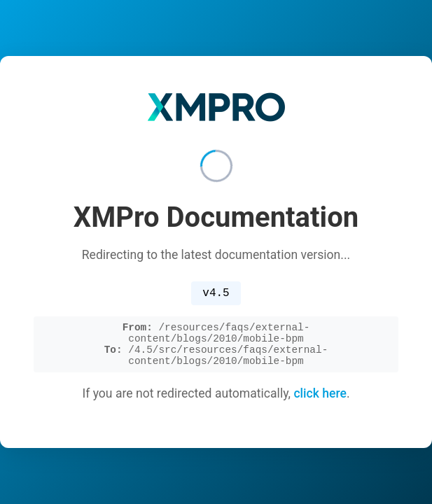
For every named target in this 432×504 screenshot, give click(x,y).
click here (320, 399)
